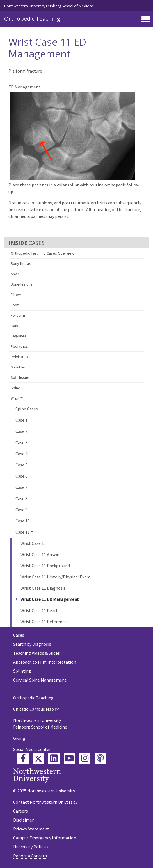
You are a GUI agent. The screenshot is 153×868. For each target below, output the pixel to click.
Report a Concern (30, 856)
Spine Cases (27, 409)
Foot (15, 305)
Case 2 (21, 431)
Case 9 (21, 510)
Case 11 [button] (23, 532)
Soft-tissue (20, 377)
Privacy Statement (31, 829)
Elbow (16, 295)
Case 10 (23, 521)
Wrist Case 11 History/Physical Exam (55, 577)
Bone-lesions (22, 284)
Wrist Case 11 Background (45, 566)
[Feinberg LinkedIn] (54, 758)
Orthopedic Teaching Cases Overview (42, 253)
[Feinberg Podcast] (100, 758)
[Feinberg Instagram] (85, 758)
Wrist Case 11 (33, 543)
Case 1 (21, 420)
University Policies (31, 847)
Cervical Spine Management (40, 680)
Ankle (15, 274)
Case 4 (21, 454)
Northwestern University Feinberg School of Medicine (49, 6)
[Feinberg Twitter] (38, 758)
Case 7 (21, 487)
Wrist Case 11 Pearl (39, 610)
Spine (15, 388)
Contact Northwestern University (45, 802)
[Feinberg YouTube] (69, 758)
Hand (15, 326)
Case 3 (21, 442)
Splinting (22, 671)
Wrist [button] (15, 398)
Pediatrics (19, 346)
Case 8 (21, 498)
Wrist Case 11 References (44, 622)
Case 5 (21, 465)
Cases (19, 635)
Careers (20, 811)
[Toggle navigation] (146, 20)
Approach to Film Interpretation (45, 662)
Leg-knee (19, 336)
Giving (19, 738)
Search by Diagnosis (32, 644)
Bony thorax (21, 263)
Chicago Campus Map (34, 709)
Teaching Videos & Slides (36, 653)
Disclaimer (23, 820)
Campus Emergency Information (45, 838)
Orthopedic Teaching (32, 19)
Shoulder (18, 367)
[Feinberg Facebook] (23, 758)
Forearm (18, 315)
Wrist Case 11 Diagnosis (43, 588)
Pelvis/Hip (19, 357)
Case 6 (21, 476)
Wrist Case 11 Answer (41, 554)
